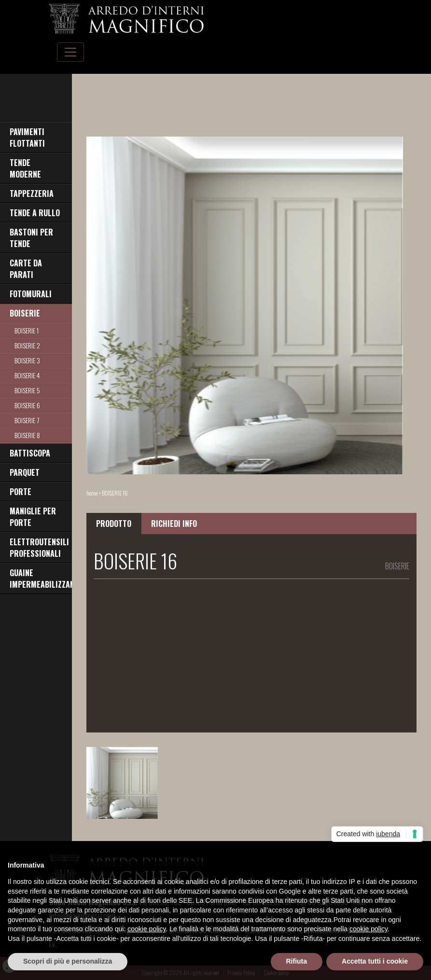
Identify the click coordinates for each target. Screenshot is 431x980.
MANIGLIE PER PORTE (33, 517)
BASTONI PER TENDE (31, 238)
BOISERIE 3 (27, 360)
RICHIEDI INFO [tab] (174, 524)
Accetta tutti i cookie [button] (375, 961)
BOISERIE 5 (27, 390)
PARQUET (25, 472)
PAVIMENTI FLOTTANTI (27, 138)
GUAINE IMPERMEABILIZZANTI (41, 579)
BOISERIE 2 (27, 345)
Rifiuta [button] (297, 961)
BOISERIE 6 (27, 405)
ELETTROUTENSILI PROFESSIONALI (39, 548)
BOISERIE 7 (27, 420)
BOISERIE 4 (27, 375)
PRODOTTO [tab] (114, 524)
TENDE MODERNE (25, 168)
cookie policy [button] (146, 929)
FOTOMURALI (31, 294)
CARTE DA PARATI (26, 269)
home (92, 493)
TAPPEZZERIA (32, 193)
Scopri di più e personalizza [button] (68, 961)
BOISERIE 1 (27, 330)
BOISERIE (25, 313)
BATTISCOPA (30, 453)
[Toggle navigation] (70, 52)
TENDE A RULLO (35, 213)
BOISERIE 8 (27, 435)
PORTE (21, 492)
